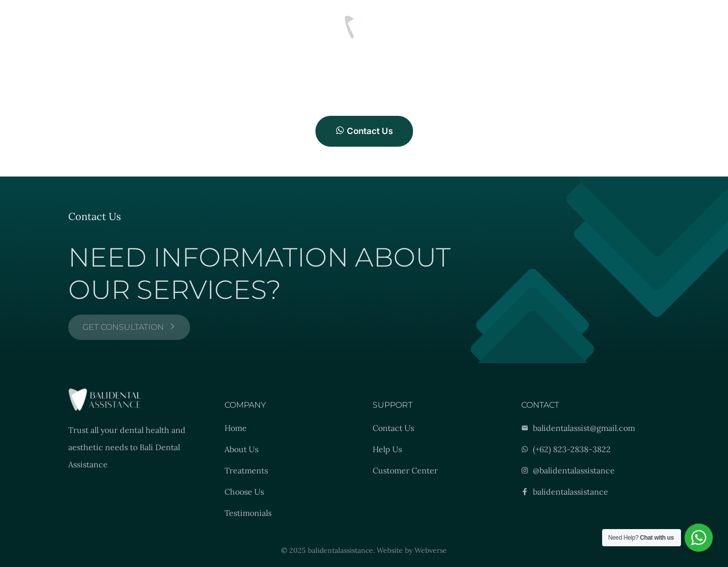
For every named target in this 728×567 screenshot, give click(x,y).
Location (169, 27)
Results (127, 27)
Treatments (80, 27)
